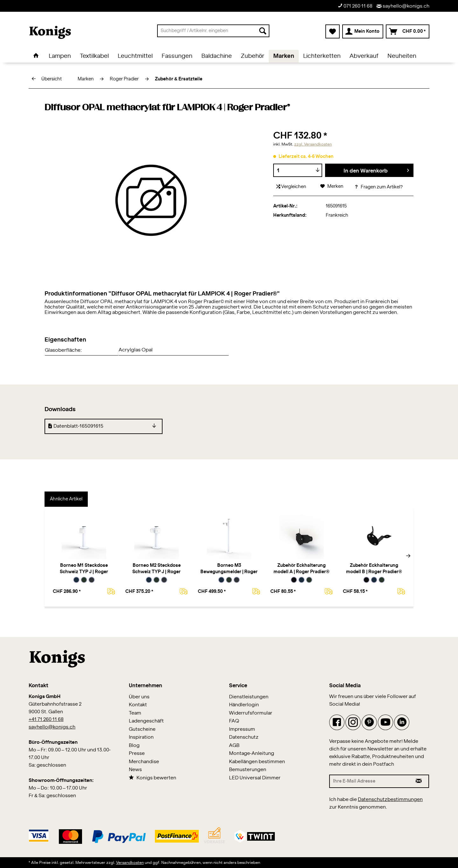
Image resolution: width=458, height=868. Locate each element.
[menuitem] (213, 31)
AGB (234, 746)
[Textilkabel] (94, 56)
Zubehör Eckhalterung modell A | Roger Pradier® (301, 569)
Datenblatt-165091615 (76, 426)
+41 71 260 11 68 (46, 719)
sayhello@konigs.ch (403, 6)
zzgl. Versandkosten (313, 144)
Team (135, 713)
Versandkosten (130, 863)
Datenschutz (244, 737)
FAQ (234, 721)
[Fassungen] (177, 56)
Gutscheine (142, 729)
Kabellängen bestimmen (257, 762)
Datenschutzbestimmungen (390, 800)
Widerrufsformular (251, 713)
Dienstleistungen (249, 697)
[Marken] (284, 56)
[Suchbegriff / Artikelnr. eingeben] (213, 31)
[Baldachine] (217, 56)
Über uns (139, 697)
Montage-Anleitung (252, 753)
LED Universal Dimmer (255, 778)
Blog (134, 746)
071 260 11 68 (355, 6)
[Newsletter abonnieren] (419, 781)
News (135, 770)
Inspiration (141, 737)
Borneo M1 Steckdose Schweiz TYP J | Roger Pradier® (84, 569)
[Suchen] (263, 31)
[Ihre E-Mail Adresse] (369, 781)
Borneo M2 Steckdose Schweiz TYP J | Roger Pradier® (156, 569)
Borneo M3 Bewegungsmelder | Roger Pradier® (229, 569)
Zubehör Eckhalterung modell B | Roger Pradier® (374, 569)
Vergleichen (291, 187)
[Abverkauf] (364, 56)
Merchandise (144, 762)
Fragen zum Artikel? (378, 187)
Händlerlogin (244, 705)
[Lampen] (60, 56)
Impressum (242, 729)
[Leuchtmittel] (135, 56)
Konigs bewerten (153, 778)
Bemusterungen (248, 770)
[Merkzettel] (333, 31)
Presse (137, 753)
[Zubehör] (253, 56)
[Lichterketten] (322, 56)
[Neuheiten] (402, 56)
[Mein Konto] (363, 31)
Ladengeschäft (146, 721)
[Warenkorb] (408, 31)
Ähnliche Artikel (66, 499)
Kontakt (138, 705)
